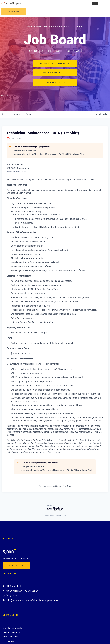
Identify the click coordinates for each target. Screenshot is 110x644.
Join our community (55, 73)
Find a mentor (55, 82)
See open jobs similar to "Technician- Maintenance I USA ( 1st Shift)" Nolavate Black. (49, 154)
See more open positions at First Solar (55, 486)
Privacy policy (49, 515)
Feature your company (55, 64)
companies (16, 114)
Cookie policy (61, 515)
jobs (4, 114)
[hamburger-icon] (95, 4)
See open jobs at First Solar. (25, 150)
